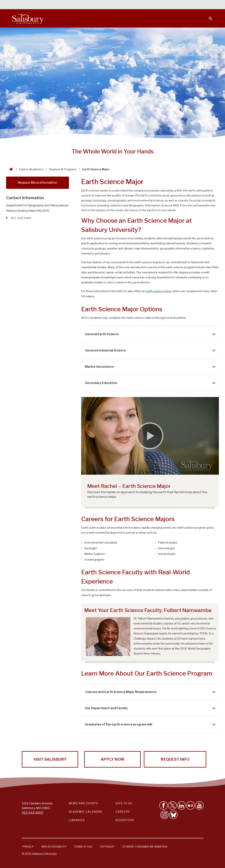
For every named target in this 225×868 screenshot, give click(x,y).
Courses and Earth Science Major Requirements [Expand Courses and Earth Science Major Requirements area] (151, 692)
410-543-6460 (21, 218)
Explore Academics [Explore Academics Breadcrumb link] (31, 169)
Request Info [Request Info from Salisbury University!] (175, 759)
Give (205, 5)
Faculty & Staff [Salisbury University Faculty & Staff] (148, 5)
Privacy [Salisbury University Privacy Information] (28, 847)
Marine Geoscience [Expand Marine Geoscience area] (151, 367)
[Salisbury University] (28, 18)
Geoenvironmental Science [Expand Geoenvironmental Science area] (151, 350)
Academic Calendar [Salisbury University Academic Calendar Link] (85, 812)
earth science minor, (159, 291)
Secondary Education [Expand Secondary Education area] (151, 383)
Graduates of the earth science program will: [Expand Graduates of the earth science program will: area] (151, 724)
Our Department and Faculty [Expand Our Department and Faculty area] (151, 708)
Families (170, 5)
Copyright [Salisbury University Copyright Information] (107, 847)
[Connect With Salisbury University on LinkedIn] (181, 805)
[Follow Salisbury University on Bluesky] (173, 815)
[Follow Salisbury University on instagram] (164, 815)
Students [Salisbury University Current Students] (125, 5)
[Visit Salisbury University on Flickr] (190, 805)
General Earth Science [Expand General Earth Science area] (151, 334)
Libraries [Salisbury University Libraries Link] (77, 820)
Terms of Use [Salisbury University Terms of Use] (83, 847)
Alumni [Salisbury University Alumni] (187, 5)
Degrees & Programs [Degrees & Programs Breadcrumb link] (63, 169)
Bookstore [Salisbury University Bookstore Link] (125, 820)
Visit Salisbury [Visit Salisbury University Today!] (50, 759)
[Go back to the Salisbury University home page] (10, 169)
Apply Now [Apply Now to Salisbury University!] (112, 759)
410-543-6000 (32, 813)
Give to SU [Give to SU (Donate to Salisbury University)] (124, 803)
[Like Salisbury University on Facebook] (163, 805)
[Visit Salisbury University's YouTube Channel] (199, 805)
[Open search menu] (208, 16)
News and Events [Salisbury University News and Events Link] (83, 803)
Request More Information (37, 183)
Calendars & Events (99, 5)
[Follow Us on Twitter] (172, 805)
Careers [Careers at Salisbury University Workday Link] (123, 812)
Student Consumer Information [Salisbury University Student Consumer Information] (145, 847)
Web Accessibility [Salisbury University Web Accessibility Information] (54, 847)
